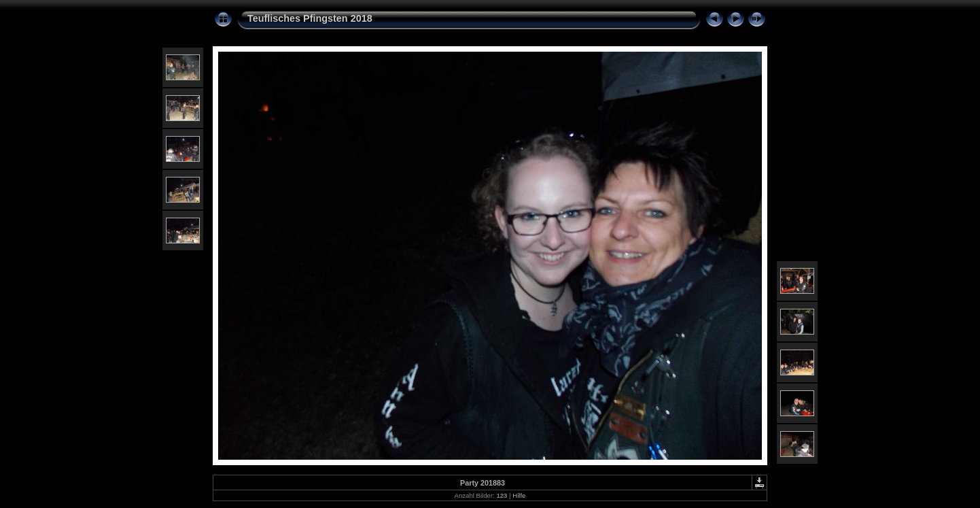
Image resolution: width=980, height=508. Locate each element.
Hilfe (519, 495)
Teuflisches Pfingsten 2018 (310, 18)
